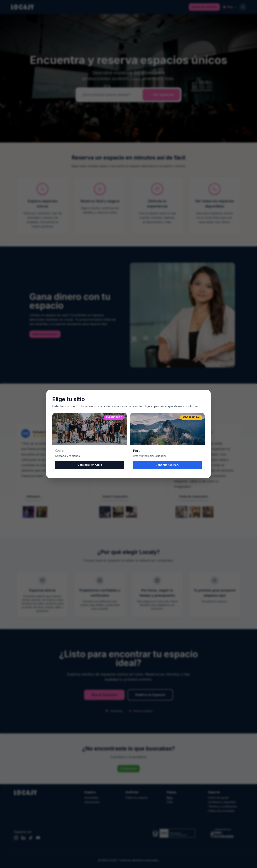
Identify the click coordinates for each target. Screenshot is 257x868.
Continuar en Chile (90, 465)
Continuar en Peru (167, 465)
